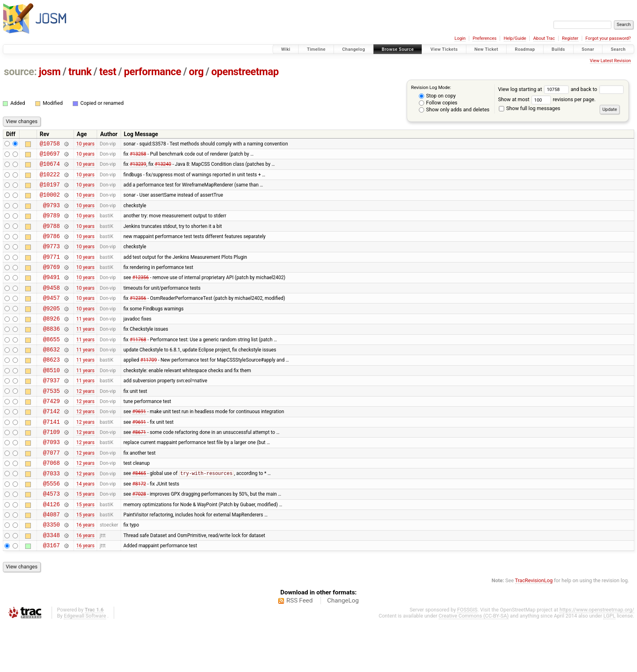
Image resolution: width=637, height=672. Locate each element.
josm (50, 72)
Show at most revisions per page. (547, 99)
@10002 (50, 202)
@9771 (51, 271)
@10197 (50, 190)
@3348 (51, 582)
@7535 (51, 421)
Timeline (316, 49)
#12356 (140, 294)
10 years (86, 144)
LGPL (609, 664)
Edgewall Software (85, 664)
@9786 (51, 248)
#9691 (139, 444)
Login (460, 38)
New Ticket (486, 49)
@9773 (51, 259)
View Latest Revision (610, 61)
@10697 (50, 156)
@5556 (51, 525)
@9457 (51, 317)
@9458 (51, 306)
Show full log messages (530, 108)
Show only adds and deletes (454, 109)
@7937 (51, 409)
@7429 (51, 432)
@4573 (51, 536)
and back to (597, 89)
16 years (86, 571)
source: (21, 72)
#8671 (139, 467)
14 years (86, 525)
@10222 (50, 179)
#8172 (139, 525)
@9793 (51, 214)
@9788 (51, 237)
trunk (80, 72)
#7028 (139, 536)
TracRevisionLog (534, 629)
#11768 (138, 363)
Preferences (484, 38)
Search (618, 49)
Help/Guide (515, 38)
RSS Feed (300, 649)
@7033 (51, 513)
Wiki (286, 49)
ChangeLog (343, 649)
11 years (86, 340)
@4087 (51, 559)
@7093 (51, 478)
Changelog (353, 49)
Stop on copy (437, 96)
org (196, 72)
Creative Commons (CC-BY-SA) (474, 664)
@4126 (51, 548)
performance (153, 72)
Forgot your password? (608, 38)
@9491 (51, 294)
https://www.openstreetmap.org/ (597, 658)
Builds (558, 49)
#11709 (148, 386)
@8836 (51, 352)
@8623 (51, 386)
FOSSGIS (467, 658)
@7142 (51, 444)
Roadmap (525, 49)
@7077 (51, 490)
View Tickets (444, 49)
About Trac (544, 38)
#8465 (139, 514)
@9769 (51, 283)
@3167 (51, 594)
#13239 (138, 167)
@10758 (50, 144)
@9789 (51, 225)
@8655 (51, 363)
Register (570, 38)
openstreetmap (245, 72)
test (108, 72)
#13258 (138, 156)
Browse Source (398, 49)
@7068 (51, 502)
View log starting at (534, 89)
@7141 (51, 456)
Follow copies (438, 103)
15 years (86, 536)
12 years (86, 421)
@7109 (51, 467)
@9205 (51, 329)
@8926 (51, 340)
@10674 (50, 167)
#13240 (163, 167)
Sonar (588, 49)
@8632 (51, 375)
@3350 (51, 571)
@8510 (51, 398)
